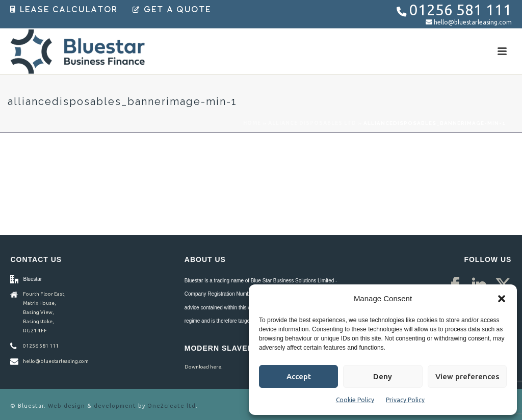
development (115, 406)
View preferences (467, 376)
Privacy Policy (405, 400)
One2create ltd (172, 406)
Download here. (203, 367)
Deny (383, 376)
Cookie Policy (355, 400)
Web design (67, 406)
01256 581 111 (461, 10)
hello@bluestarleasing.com (473, 22)
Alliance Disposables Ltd (312, 123)
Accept (299, 376)
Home (252, 123)
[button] (502, 299)
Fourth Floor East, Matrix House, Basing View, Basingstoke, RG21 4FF (44, 312)
